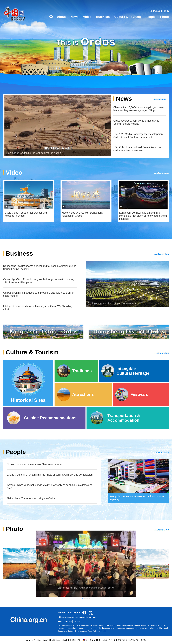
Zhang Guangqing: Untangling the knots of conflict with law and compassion (50, 475)
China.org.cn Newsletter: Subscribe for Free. (77, 617)
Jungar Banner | (133, 628)
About (61, 17)
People (151, 17)
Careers (77, 621)
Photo (164, 17)
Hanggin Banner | (93, 628)
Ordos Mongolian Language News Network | (76, 625)
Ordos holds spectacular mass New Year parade (34, 464)
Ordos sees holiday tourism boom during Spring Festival (86, 588)
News (74, 17)
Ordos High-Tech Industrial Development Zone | (147, 625)
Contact (68, 621)
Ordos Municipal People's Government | (90, 631)
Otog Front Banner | (66, 628)
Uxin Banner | (106, 628)
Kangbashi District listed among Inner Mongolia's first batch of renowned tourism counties (143, 216)
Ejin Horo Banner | (119, 628)
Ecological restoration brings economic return (113, 303)
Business (103, 17)
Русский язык (161, 11)
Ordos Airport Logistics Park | (117, 625)
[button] (165, 42)
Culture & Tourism (128, 17)
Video (87, 17)
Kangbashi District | (160, 628)
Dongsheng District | (66, 631)
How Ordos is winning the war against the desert (34, 153)
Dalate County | (146, 628)
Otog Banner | (80, 628)
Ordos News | (99, 625)
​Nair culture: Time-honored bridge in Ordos (31, 498)
